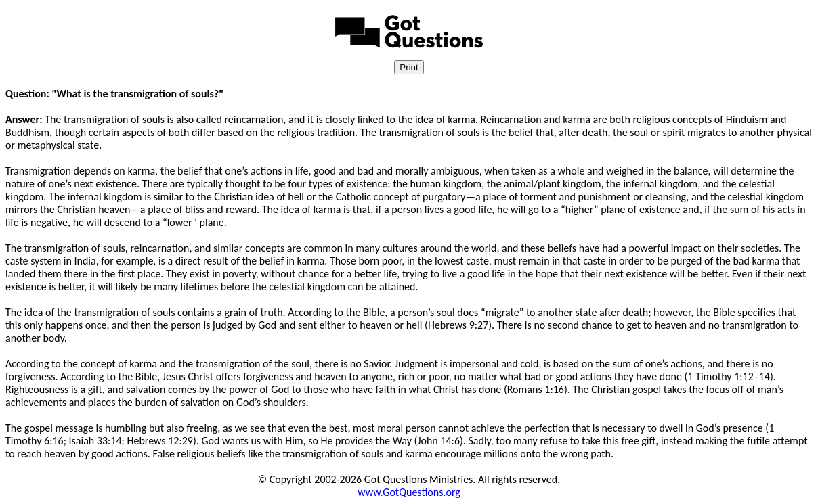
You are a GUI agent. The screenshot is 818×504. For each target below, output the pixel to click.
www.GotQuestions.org (409, 492)
